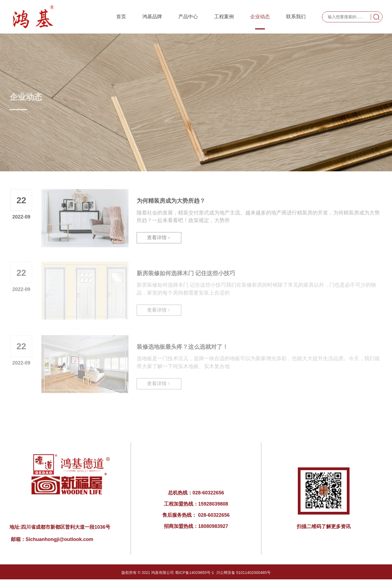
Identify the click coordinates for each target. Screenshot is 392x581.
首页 (121, 17)
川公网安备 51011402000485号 (243, 573)
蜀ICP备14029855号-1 (195, 573)
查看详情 (159, 235)
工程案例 (224, 17)
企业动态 (260, 17)
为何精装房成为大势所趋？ (171, 198)
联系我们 (296, 17)
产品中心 (188, 17)
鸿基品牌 (152, 17)
